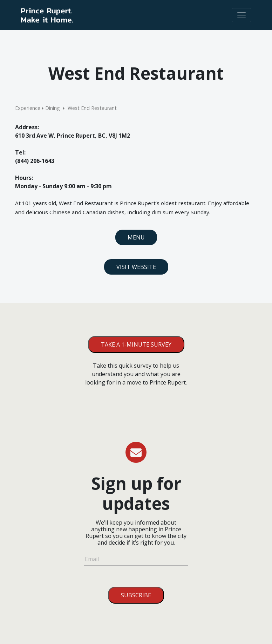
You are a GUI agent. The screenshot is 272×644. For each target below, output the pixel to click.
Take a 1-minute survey (136, 344)
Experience (28, 108)
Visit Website (136, 267)
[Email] (136, 560)
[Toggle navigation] (242, 15)
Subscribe (136, 595)
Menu (136, 237)
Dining (53, 108)
